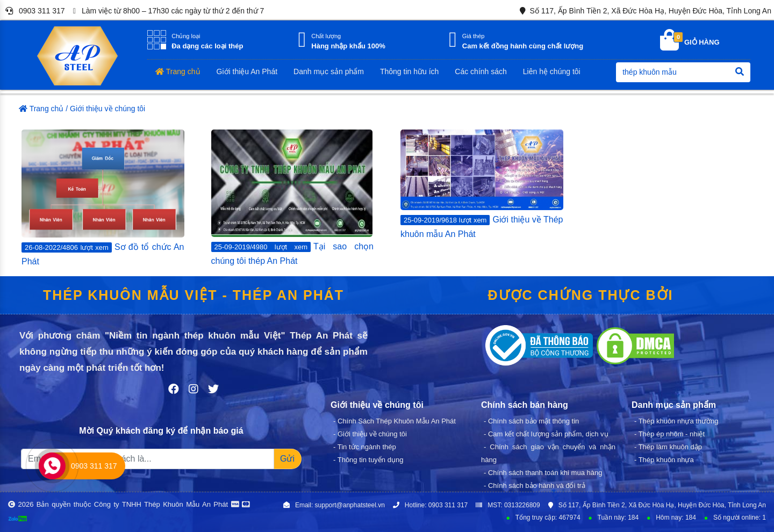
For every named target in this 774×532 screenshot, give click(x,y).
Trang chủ (41, 109)
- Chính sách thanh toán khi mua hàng (543, 473)
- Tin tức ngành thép (365, 447)
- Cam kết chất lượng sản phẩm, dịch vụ (546, 434)
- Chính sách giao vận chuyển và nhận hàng (548, 453)
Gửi (287, 459)
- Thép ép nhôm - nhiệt (669, 434)
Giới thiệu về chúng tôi (107, 109)
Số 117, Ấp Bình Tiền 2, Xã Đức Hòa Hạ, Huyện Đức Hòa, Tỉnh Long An (644, 11)
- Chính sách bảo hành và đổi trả (535, 486)
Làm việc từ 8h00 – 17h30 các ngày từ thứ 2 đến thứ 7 (167, 11)
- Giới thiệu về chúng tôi (370, 434)
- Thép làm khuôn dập (668, 447)
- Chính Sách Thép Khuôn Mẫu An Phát (395, 421)
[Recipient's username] (148, 459)
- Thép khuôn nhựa (664, 460)
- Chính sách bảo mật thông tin (531, 421)
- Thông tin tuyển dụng (368, 460)
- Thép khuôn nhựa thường (676, 421)
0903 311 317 (33, 11)
